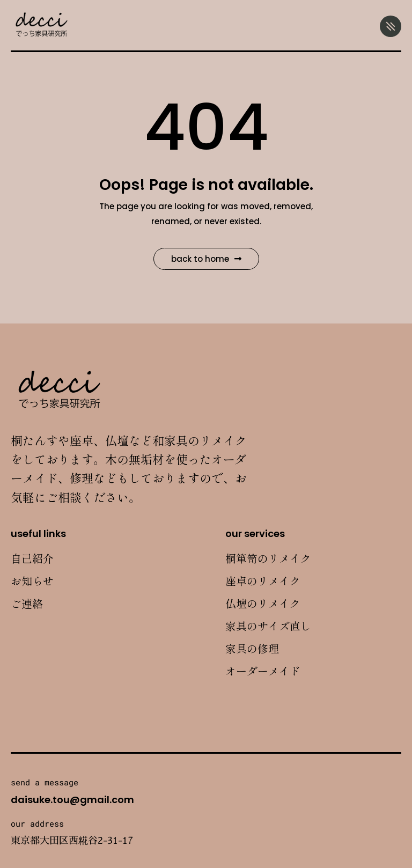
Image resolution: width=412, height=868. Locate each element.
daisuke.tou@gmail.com (72, 800)
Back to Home (206, 259)
